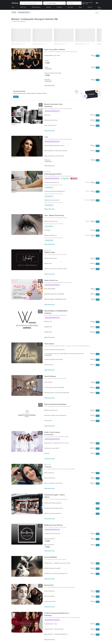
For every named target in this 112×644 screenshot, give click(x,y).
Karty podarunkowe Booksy (52, 111)
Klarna (74, 179)
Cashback (65, 178)
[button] (31, 3)
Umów (98, 56)
